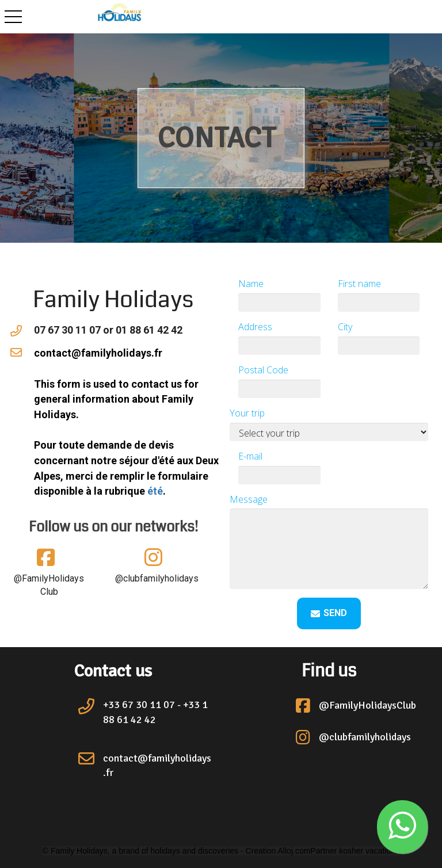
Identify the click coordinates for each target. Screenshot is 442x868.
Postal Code (263, 370)
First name (359, 284)
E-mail (250, 456)
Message (249, 499)
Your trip (247, 413)
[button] (402, 827)
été (155, 491)
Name (251, 284)
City (345, 327)
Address (255, 327)
